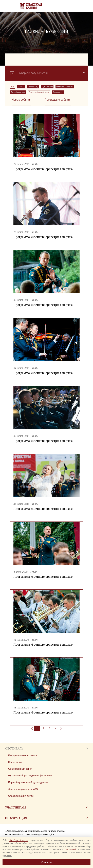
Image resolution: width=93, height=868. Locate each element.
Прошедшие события (58, 100)
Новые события (22, 100)
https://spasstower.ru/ (19, 840)
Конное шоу (33, 87)
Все (13, 87)
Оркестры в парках (65, 87)
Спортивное (58, 92)
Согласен (46, 862)
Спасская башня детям (39, 92)
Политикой (71, 850)
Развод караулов (18, 92)
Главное (21, 87)
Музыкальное (47, 87)
